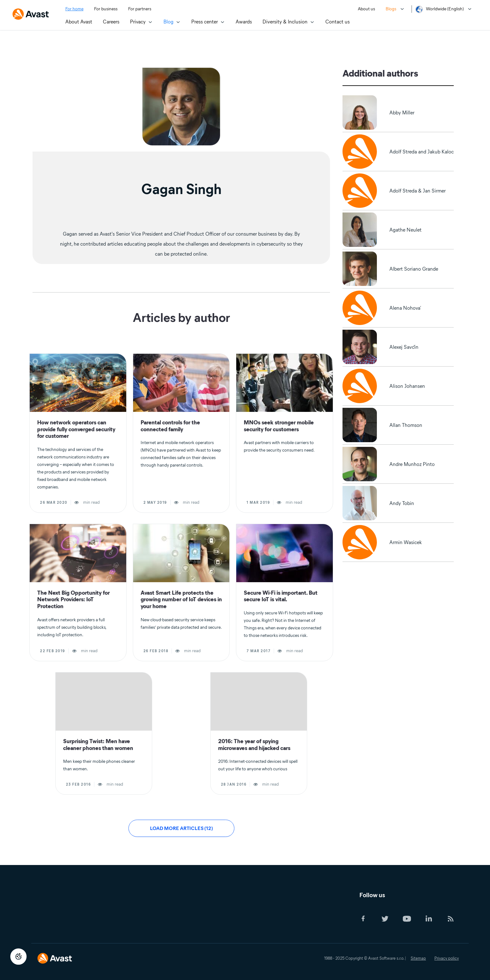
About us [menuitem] (366, 9)
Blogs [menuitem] (391, 9)
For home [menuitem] (74, 9)
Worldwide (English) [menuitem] (445, 9)
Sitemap (418, 958)
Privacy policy (447, 958)
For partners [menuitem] (140, 9)
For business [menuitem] (106, 9)
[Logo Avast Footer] (55, 954)
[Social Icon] (369, 919)
